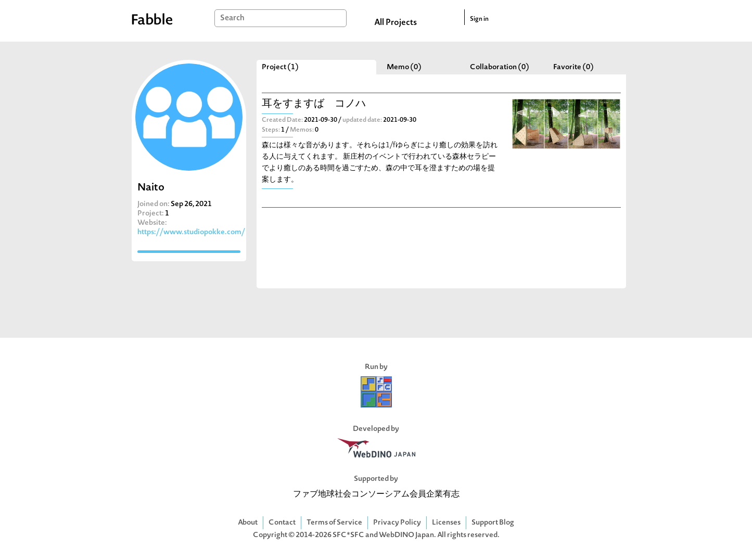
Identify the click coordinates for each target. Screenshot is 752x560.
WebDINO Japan (406, 535)
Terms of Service (334, 523)
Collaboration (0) (500, 67)
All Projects (396, 23)
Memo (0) (404, 67)
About (248, 523)
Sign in (479, 19)
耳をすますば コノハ (314, 104)
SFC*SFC (348, 535)
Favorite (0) (573, 67)
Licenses (446, 523)
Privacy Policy (397, 523)
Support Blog (493, 523)
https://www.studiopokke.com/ (191, 232)
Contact (282, 523)
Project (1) (280, 67)
